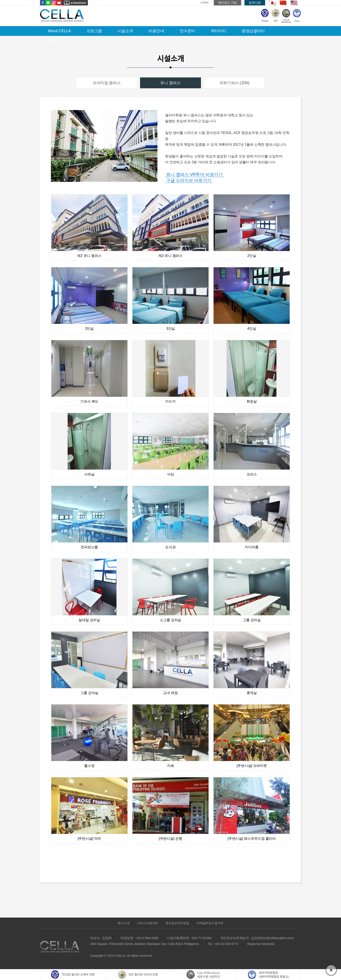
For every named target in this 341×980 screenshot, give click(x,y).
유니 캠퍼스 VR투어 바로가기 (194, 174)
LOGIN (205, 3)
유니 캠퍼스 (170, 83)
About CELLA (59, 31)
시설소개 (125, 31)
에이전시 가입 (227, 3)
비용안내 (156, 31)
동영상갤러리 (253, 31)
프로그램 (94, 31)
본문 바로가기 (0, 0)
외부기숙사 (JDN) (235, 83)
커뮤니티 (56, 41)
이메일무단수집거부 (210, 923)
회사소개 (124, 923)
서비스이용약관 (147, 923)
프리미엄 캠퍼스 (107, 83)
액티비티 (218, 31)
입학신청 (255, 3)
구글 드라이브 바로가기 (189, 180)
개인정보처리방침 (177, 923)
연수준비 (187, 31)
